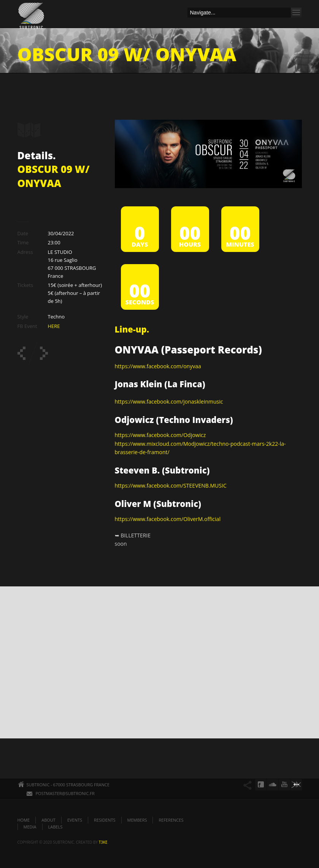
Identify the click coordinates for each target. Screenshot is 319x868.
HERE (54, 326)
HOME (24, 820)
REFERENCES (171, 820)
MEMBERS (137, 820)
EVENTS (75, 820)
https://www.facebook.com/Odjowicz (160, 435)
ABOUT (48, 820)
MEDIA (30, 827)
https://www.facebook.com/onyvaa (158, 366)
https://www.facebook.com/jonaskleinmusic (169, 402)
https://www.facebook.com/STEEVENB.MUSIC (171, 485)
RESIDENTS (105, 820)
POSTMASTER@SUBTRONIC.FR (65, 793)
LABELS (56, 827)
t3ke (103, 842)
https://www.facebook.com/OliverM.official (168, 519)
